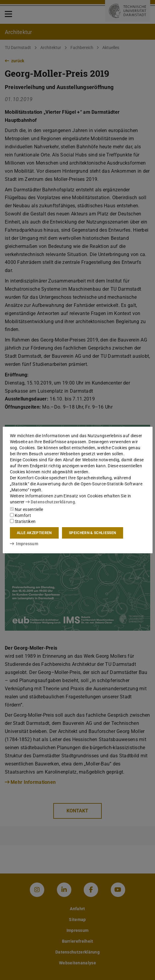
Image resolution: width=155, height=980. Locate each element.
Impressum (24, 544)
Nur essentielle (27, 509)
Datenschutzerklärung (50, 502)
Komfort (20, 515)
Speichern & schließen (92, 533)
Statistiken (23, 521)
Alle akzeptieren (34, 533)
